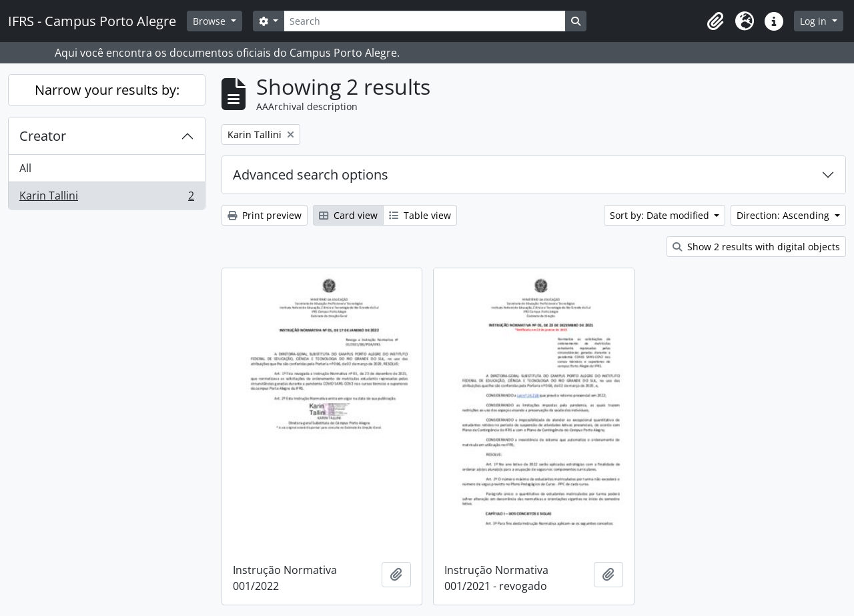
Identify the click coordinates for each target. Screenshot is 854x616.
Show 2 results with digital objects (756, 247)
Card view (348, 215)
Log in (815, 21)
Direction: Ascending (784, 215)
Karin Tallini (106, 198)
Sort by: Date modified (661, 215)
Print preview (265, 215)
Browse (210, 21)
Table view (420, 215)
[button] (715, 21)
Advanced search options (311, 175)
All (25, 168)
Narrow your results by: (107, 90)
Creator (43, 136)
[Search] (424, 21)
